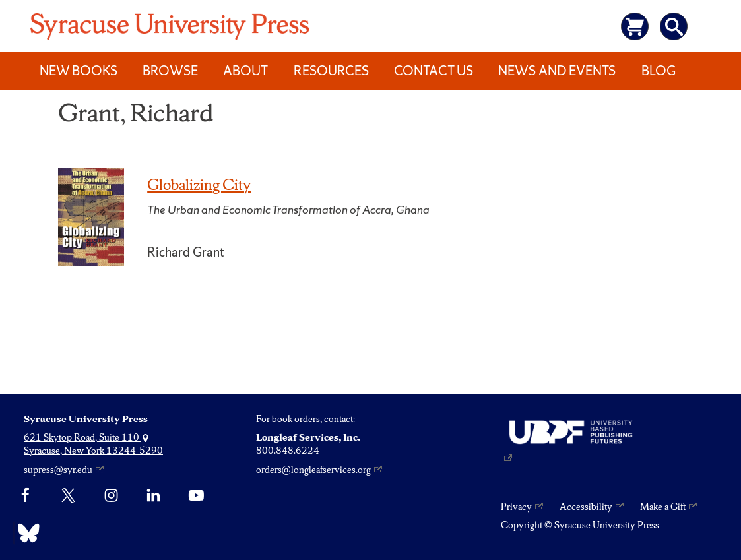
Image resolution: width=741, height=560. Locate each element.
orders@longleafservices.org (313, 470)
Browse (170, 71)
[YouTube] (196, 495)
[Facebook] (25, 495)
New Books (79, 71)
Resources (331, 71)
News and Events (557, 71)
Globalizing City (199, 185)
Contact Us (434, 71)
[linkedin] (153, 495)
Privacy (516, 507)
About (245, 71)
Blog (659, 71)
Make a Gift (663, 507)
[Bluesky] (25, 533)
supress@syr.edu (58, 470)
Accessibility (586, 507)
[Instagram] (111, 495)
